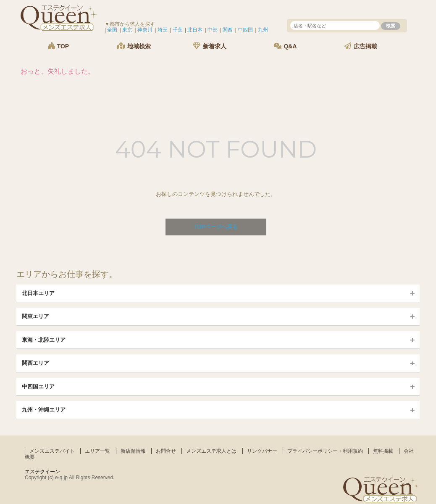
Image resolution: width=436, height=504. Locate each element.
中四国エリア (38, 387)
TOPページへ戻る (216, 227)
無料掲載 (383, 451)
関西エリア (35, 363)
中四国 (245, 30)
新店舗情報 (133, 451)
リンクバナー (262, 451)
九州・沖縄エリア (44, 410)
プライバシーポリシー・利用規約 (325, 451)
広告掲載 (361, 46)
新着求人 (210, 46)
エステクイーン (42, 472)
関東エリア (35, 316)
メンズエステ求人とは (211, 451)
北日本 (195, 30)
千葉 (178, 30)
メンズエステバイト (52, 451)
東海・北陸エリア (44, 340)
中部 (213, 30)
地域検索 (134, 46)
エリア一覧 (97, 451)
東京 (127, 30)
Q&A (285, 46)
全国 (112, 30)
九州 (263, 30)
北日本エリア (38, 293)
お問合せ (166, 451)
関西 (228, 30)
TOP (58, 46)
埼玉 (163, 30)
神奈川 (145, 30)
